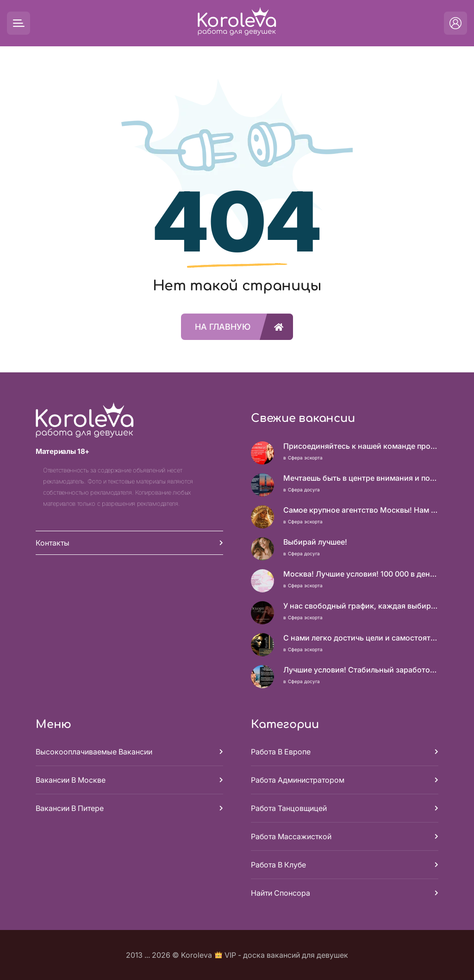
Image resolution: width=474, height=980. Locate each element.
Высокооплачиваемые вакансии (94, 752)
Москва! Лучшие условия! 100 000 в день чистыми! (361, 574)
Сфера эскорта (305, 458)
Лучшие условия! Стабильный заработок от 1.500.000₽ (361, 670)
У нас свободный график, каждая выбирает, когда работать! (361, 606)
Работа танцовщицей (289, 808)
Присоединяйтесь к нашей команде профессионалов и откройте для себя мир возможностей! (361, 446)
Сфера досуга (304, 490)
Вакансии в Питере (70, 808)
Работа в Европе (281, 752)
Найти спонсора (281, 893)
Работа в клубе (278, 865)
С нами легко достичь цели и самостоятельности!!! (361, 638)
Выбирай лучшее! (315, 542)
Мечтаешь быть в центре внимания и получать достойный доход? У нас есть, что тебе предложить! (361, 478)
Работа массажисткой (291, 836)
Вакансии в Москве (71, 780)
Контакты (53, 543)
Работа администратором (298, 780)
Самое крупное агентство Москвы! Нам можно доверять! (361, 510)
